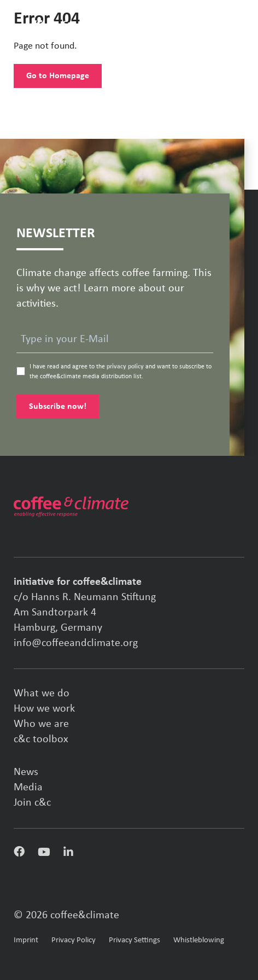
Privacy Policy (74, 940)
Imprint (26, 940)
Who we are (41, 724)
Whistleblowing (199, 940)
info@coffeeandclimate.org (76, 643)
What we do (42, 694)
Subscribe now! (58, 407)
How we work (44, 709)
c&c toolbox (41, 740)
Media (28, 788)
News (26, 772)
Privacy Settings (134, 940)
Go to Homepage (58, 76)
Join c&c (32, 803)
